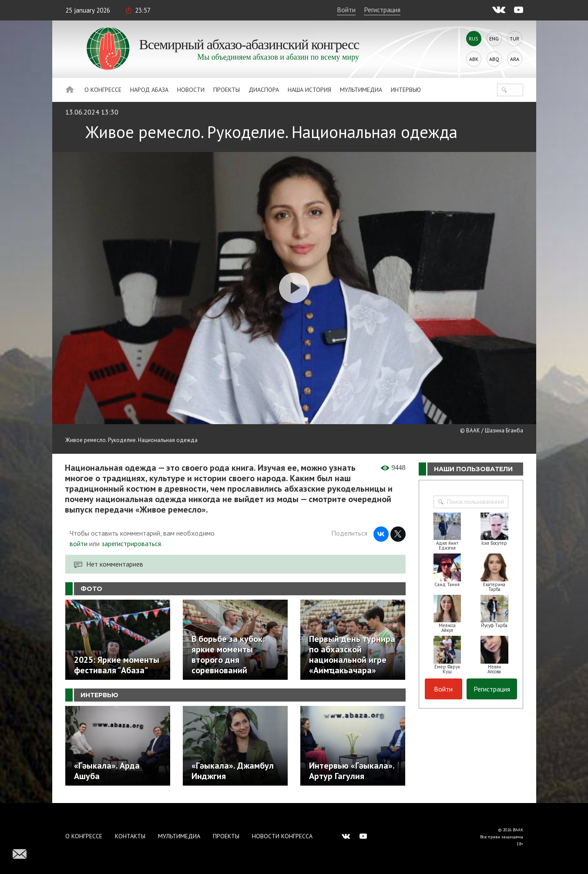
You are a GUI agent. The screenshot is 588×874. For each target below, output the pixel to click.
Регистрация (382, 10)
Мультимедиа (361, 90)
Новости (191, 90)
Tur (514, 39)
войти (79, 543)
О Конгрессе (103, 90)
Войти (346, 10)
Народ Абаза (149, 90)
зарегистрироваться (131, 543)
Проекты (227, 90)
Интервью (406, 90)
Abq (494, 59)
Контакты (130, 836)
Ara (515, 59)
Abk (474, 59)
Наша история (309, 90)
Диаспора (264, 90)
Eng (494, 39)
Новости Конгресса (282, 836)
